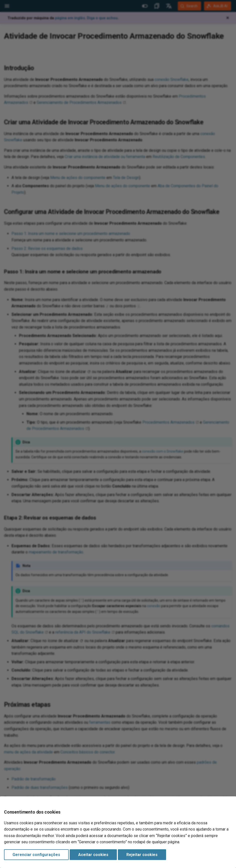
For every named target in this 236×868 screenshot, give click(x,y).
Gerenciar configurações (36, 855)
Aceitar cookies (93, 855)
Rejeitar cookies (142, 855)
